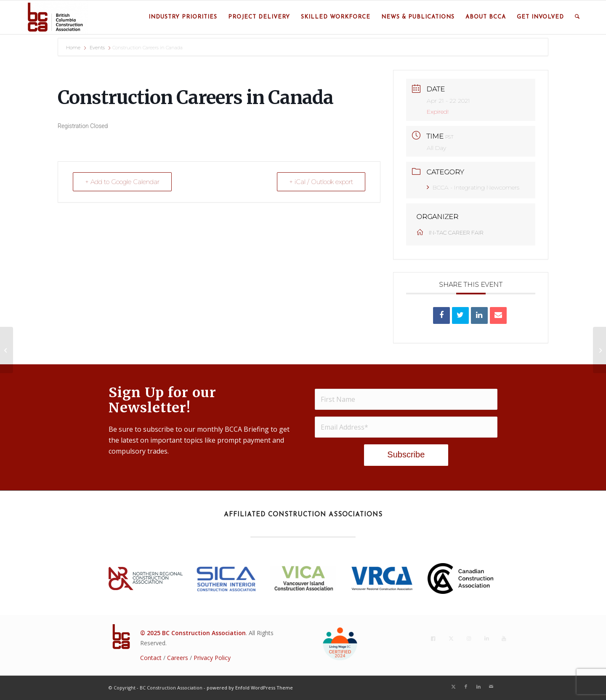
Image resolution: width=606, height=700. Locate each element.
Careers (178, 658)
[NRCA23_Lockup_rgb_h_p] (146, 578)
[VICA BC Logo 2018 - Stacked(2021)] (303, 578)
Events (97, 48)
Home (74, 48)
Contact (151, 658)
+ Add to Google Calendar (122, 182)
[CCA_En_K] (460, 578)
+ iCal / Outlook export (321, 182)
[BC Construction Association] (55, 17)
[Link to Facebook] (466, 687)
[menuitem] (183, 17)
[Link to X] (453, 687)
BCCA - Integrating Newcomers (473, 187)
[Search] (577, 17)
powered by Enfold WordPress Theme (250, 688)
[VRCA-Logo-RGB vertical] (382, 578)
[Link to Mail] (491, 687)
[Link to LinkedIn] (478, 687)
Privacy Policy (212, 658)
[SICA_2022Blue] (226, 578)
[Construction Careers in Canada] (7, 350)
